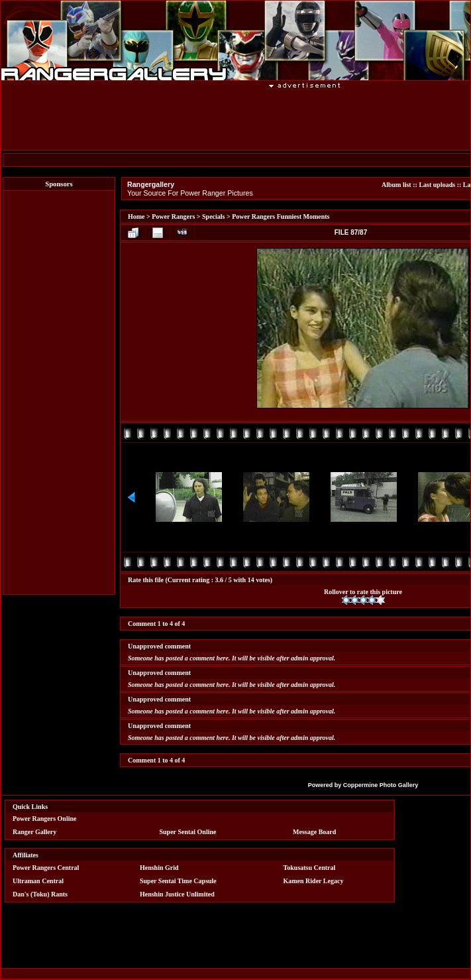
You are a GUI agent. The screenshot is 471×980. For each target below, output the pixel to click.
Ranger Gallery (34, 832)
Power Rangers (173, 216)
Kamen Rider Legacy (314, 881)
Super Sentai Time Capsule (178, 881)
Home (136, 216)
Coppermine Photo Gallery (381, 785)
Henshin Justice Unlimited (177, 894)
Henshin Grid (159, 868)
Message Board (314, 832)
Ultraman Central (38, 881)
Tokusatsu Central (310, 868)
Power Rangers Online (44, 819)
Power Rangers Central (46, 868)
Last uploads (437, 185)
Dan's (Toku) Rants (40, 894)
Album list (396, 185)
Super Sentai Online (188, 832)
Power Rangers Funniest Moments (281, 216)
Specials (213, 216)
